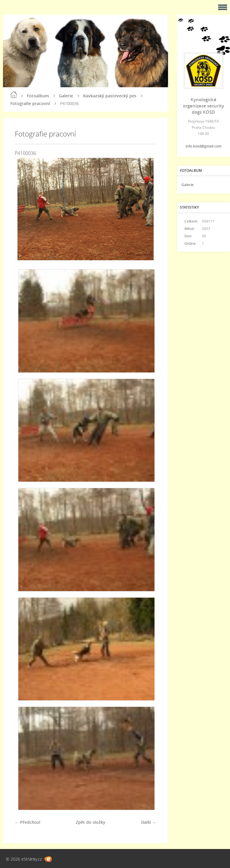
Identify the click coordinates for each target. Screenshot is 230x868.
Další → (149, 822)
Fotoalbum (38, 96)
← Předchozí (28, 822)
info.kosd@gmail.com (204, 146)
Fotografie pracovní (30, 103)
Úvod (14, 95)
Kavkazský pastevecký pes (110, 96)
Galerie (66, 96)
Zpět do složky (91, 822)
